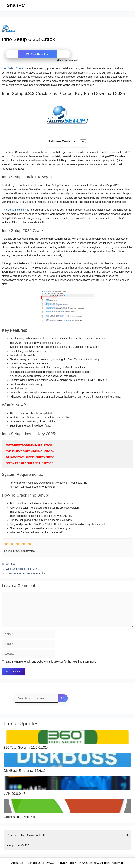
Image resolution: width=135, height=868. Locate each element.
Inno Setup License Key (16, 210)
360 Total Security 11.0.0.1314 (26, 748)
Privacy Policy (67, 863)
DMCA (50, 863)
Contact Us (34, 863)
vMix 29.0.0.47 (15, 794)
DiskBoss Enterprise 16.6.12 (25, 771)
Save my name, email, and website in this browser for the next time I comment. (51, 662)
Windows (11, 564)
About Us (17, 863)
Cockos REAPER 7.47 (20, 817)
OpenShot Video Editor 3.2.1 (22, 569)
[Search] (63, 698)
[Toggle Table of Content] (81, 142)
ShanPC (16, 5)
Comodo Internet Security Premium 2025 (29, 573)
